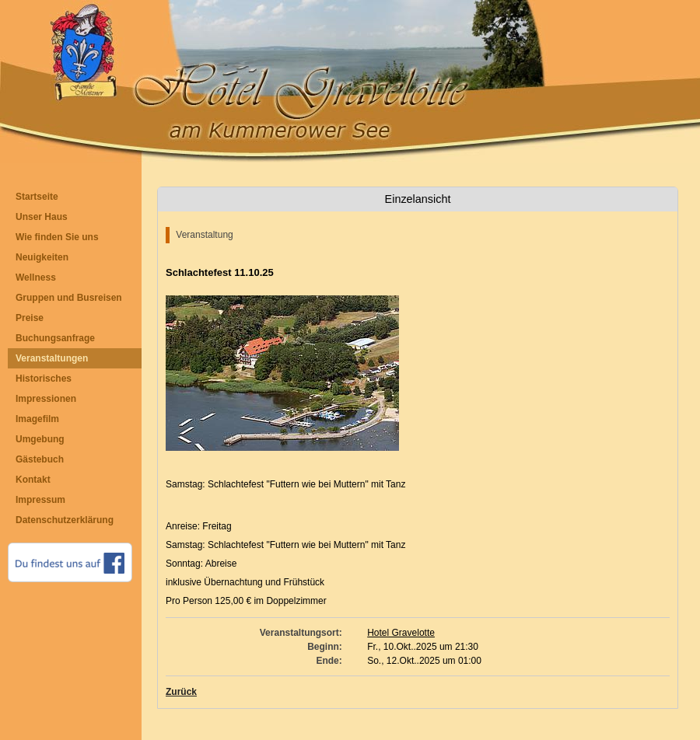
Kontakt (33, 480)
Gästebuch (40, 459)
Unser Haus (42, 217)
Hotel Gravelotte (401, 633)
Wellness (36, 277)
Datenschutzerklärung (65, 520)
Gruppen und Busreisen (69, 298)
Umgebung (40, 439)
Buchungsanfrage (55, 338)
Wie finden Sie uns (57, 237)
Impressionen (46, 399)
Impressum (40, 500)
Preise (30, 318)
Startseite (37, 197)
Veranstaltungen (52, 358)
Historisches (44, 379)
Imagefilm (37, 419)
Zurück (181, 692)
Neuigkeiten (42, 257)
